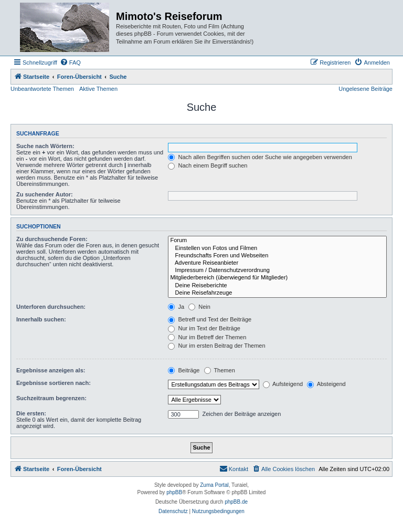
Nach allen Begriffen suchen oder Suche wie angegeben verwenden (260, 157)
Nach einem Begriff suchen (208, 165)
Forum (277, 241)
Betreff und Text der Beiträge (210, 319)
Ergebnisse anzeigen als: (51, 370)
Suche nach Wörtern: (45, 146)
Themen (220, 370)
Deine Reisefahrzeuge (277, 293)
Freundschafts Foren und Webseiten (277, 256)
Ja (176, 307)
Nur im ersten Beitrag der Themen (216, 346)
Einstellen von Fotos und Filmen (277, 248)
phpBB (174, 492)
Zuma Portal (214, 485)
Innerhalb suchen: (41, 319)
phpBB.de (236, 502)
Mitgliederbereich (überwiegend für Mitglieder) (277, 278)
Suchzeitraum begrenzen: (51, 398)
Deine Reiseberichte (277, 286)
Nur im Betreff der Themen (207, 337)
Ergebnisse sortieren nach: (54, 383)
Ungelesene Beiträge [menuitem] (365, 89)
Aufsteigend (283, 384)
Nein (199, 307)
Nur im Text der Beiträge (204, 328)
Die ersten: (31, 413)
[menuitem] (70, 62)
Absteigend (326, 384)
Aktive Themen (98, 89)
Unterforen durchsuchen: (51, 307)
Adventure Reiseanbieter (277, 263)
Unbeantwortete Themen (42, 89)
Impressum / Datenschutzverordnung (277, 270)
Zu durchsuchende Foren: (52, 239)
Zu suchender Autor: (45, 194)
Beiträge (184, 370)
